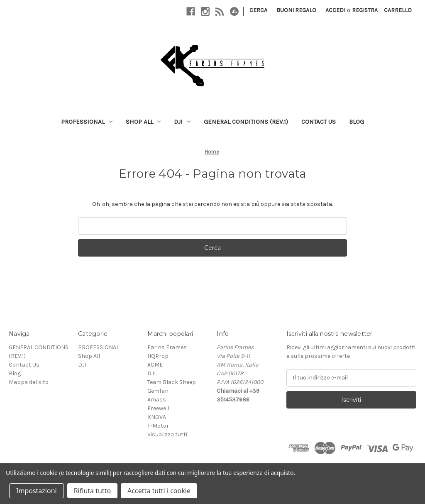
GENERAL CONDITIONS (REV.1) (246, 122)
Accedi (335, 10)
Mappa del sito (29, 382)
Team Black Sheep (172, 382)
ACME (155, 365)
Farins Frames (167, 347)
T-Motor (158, 426)
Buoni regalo (296, 10)
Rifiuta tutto (92, 491)
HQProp (158, 356)
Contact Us (319, 122)
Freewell (158, 408)
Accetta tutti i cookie (159, 491)
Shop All (143, 122)
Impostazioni (37, 491)
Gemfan (158, 391)
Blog (357, 122)
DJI (182, 122)
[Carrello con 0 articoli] (398, 10)
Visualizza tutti (167, 434)
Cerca (258, 10)
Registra (365, 10)
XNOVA (157, 417)
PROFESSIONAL (87, 122)
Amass (157, 400)
